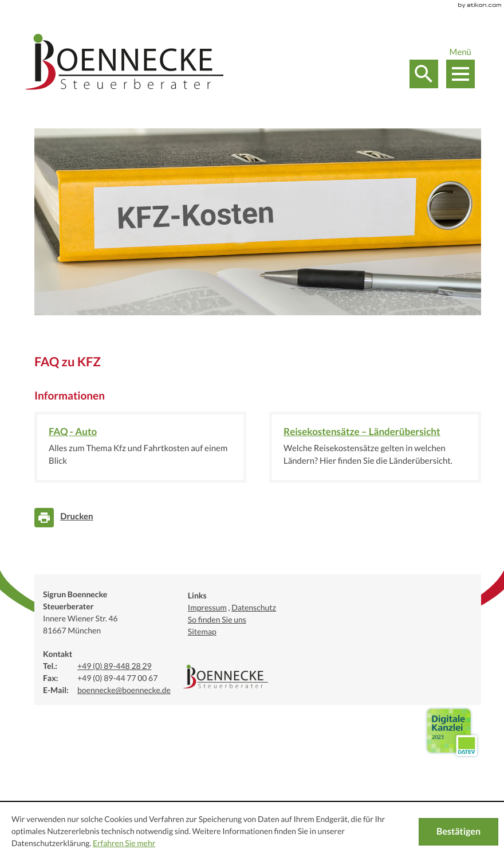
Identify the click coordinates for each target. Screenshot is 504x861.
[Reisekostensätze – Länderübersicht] (375, 447)
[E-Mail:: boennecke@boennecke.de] (124, 691)
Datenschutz (254, 608)
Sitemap (202, 632)
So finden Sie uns (217, 620)
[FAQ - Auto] (140, 447)
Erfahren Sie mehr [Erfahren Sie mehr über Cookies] (124, 843)
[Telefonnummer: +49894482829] (115, 667)
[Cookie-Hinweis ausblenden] (458, 832)
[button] (424, 74)
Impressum (207, 608)
